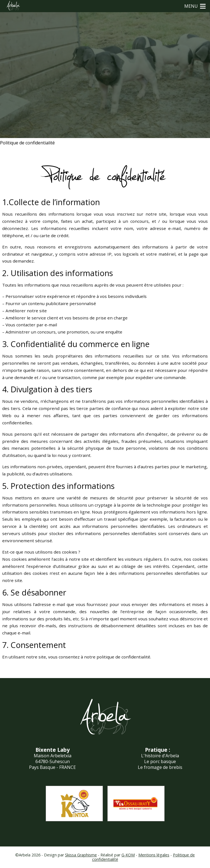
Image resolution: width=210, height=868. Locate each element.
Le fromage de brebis (160, 767)
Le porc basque (160, 761)
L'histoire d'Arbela (160, 756)
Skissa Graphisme (81, 855)
